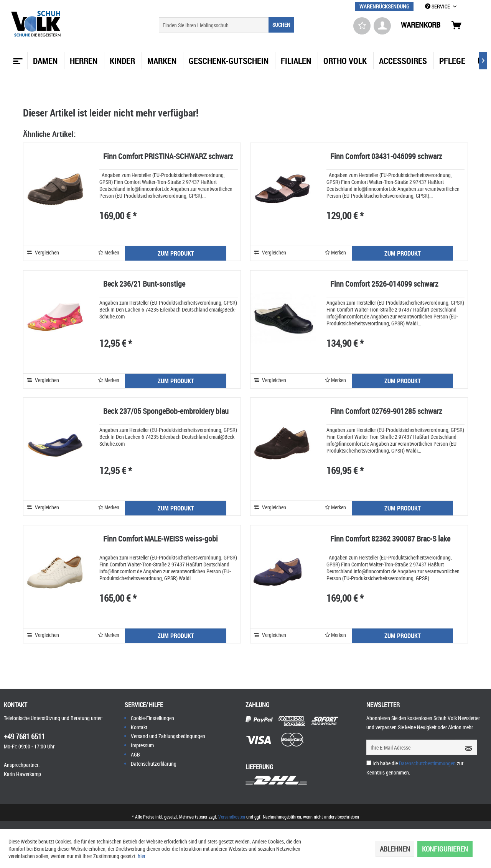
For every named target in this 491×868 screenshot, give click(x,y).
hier (142, 856)
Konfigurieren (445, 849)
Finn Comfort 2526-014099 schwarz (384, 285)
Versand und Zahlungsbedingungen (168, 736)
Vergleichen (43, 252)
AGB (135, 754)
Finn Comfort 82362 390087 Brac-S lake (390, 539)
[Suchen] (281, 25)
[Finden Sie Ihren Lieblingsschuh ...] (227, 25)
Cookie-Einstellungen (152, 718)
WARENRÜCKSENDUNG (384, 6)
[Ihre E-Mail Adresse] (411, 747)
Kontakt (139, 727)
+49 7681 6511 (24, 737)
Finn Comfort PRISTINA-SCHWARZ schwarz (168, 157)
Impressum (142, 745)
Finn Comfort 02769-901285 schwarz (386, 412)
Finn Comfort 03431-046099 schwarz (386, 157)
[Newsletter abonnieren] (466, 747)
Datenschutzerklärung (154, 764)
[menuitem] (384, 6)
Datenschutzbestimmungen (427, 763)
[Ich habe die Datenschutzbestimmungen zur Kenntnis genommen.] (369, 763)
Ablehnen (395, 849)
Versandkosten (232, 817)
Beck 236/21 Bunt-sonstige (144, 285)
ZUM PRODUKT (176, 253)
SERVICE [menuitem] (438, 6)
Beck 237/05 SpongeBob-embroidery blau (166, 412)
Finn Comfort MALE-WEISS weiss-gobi (161, 539)
